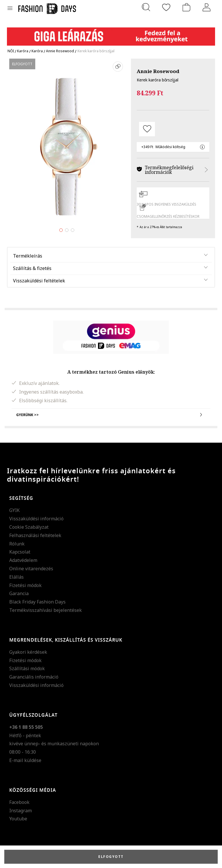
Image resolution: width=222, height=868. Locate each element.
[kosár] (186, 7)
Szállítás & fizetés (32, 268)
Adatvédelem (23, 560)
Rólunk (17, 544)
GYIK (14, 510)
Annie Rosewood (158, 71)
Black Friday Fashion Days (37, 602)
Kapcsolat (20, 552)
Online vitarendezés (31, 569)
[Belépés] (207, 7)
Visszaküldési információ (36, 519)
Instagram (21, 811)
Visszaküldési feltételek (39, 281)
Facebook (19, 802)
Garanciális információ (34, 677)
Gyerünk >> (111, 415)
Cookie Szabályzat (29, 527)
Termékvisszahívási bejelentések (46, 610)
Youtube (18, 819)
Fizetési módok (25, 585)
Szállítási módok (27, 668)
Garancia (19, 593)
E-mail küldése (25, 760)
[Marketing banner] (111, 34)
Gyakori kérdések (28, 652)
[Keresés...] (146, 7)
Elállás (16, 577)
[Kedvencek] (166, 7)
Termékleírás (28, 256)
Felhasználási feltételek (35, 535)
